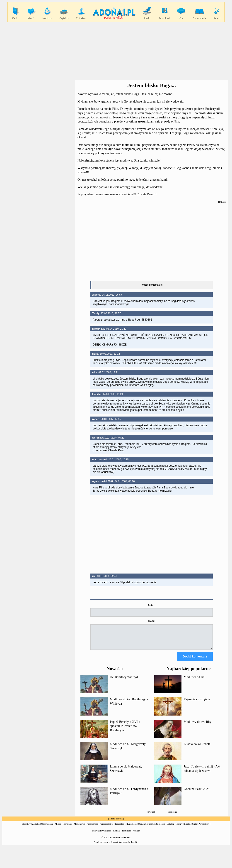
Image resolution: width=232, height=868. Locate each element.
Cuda (195, 828)
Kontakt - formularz (122, 835)
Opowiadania (47, 828)
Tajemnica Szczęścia (197, 703)
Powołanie (68, 828)
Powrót (152, 816)
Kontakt (136, 835)
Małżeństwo (79, 828)
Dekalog (170, 828)
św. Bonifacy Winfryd (124, 681)
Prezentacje (120, 828)
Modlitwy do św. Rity (198, 726)
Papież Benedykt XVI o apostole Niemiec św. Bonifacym (125, 730)
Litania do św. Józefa (197, 748)
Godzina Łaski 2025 (197, 793)
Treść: (152, 621)
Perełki (187, 828)
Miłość (58, 828)
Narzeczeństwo (107, 828)
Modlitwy (26, 828)
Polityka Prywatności (102, 835)
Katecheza (132, 828)
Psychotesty (204, 828)
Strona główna (116, 823)
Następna (173, 816)
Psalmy (179, 828)
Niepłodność (92, 828)
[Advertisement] (152, 243)
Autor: (152, 605)
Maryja (141, 828)
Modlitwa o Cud (194, 681)
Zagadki (36, 828)
